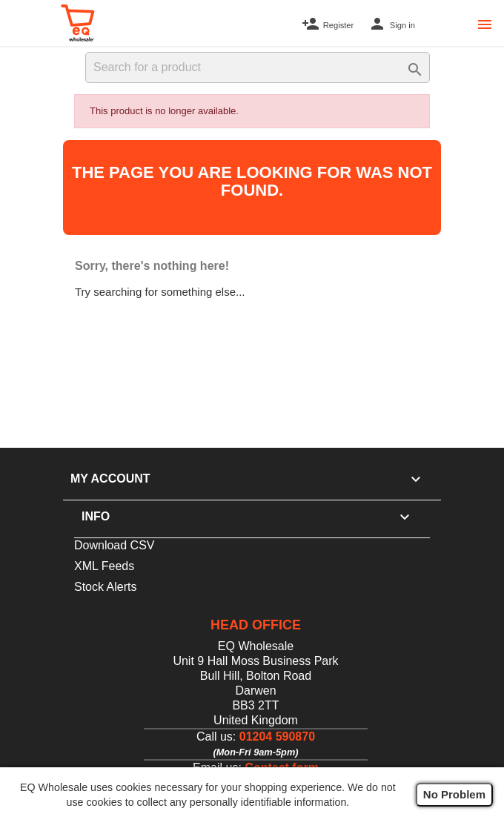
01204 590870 (277, 737)
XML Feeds (104, 566)
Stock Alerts (105, 587)
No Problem (454, 794)
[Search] (258, 67)
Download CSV (115, 545)
